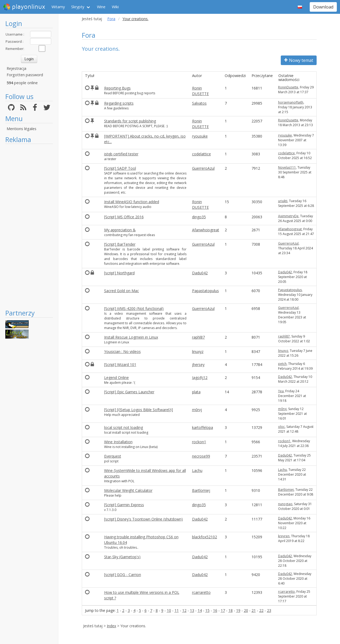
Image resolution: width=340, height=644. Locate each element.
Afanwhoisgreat (206, 230)
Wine (101, 7)
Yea (281, 391)
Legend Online (116, 378)
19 (238, 610)
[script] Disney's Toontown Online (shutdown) (143, 519)
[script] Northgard (119, 273)
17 (223, 610)
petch (282, 364)
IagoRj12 (200, 378)
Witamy (58, 7)
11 (177, 610)
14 (200, 610)
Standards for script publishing (130, 121)
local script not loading (124, 427)
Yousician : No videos (122, 351)
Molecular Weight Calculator (128, 490)
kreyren (284, 536)
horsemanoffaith (291, 102)
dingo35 (199, 217)
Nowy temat (299, 60)
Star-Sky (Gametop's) (122, 557)
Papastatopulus (205, 291)
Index (111, 626)
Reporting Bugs (117, 88)
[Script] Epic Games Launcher (129, 392)
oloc (281, 427)
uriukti (283, 201)
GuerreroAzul (203, 168)
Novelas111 (287, 167)
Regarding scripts (119, 103)
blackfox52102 (205, 537)
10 (169, 610)
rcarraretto (201, 592)
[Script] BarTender (120, 244)
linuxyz (198, 351)
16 (215, 610)
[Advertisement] (29, 226)
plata (196, 392)
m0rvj (197, 410)
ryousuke (200, 136)
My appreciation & (120, 230)
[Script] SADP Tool (120, 168)
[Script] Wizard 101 (120, 364)
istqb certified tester (121, 154)
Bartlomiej (201, 490)
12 (184, 610)
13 (192, 610)
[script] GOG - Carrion (123, 575)
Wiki (115, 7)
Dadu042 (200, 273)
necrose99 (201, 456)
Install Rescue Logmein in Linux (131, 337)
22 (261, 610)
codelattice (201, 154)
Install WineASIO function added (132, 202)
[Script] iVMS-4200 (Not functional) (134, 308)
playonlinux (24, 7)
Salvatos (199, 103)
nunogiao (285, 504)
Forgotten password (25, 75)
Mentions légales (22, 129)
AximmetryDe (288, 216)
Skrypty (78, 7)
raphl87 (198, 337)
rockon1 (199, 442)
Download (323, 7)
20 (246, 610)
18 (231, 610)
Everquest (113, 456)
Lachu (197, 470)
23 (269, 610)
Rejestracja (16, 68)
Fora (111, 19)
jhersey (198, 364)
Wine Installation (118, 442)
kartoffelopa (203, 427)
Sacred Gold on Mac (122, 291)
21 (254, 610)
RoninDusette (288, 87)
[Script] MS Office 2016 (124, 217)
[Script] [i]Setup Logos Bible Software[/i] (139, 410)
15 (207, 610)
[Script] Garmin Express (124, 505)
